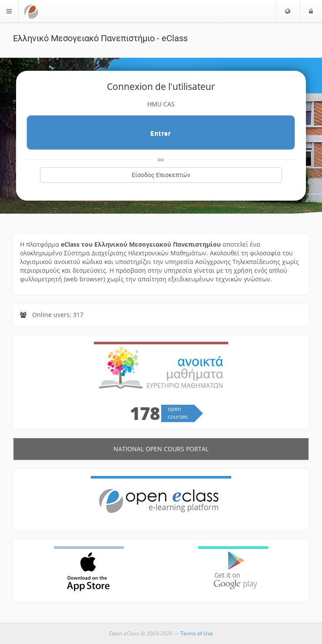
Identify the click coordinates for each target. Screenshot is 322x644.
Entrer (161, 133)
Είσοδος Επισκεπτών (161, 175)
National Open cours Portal (161, 449)
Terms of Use (197, 633)
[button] (288, 11)
